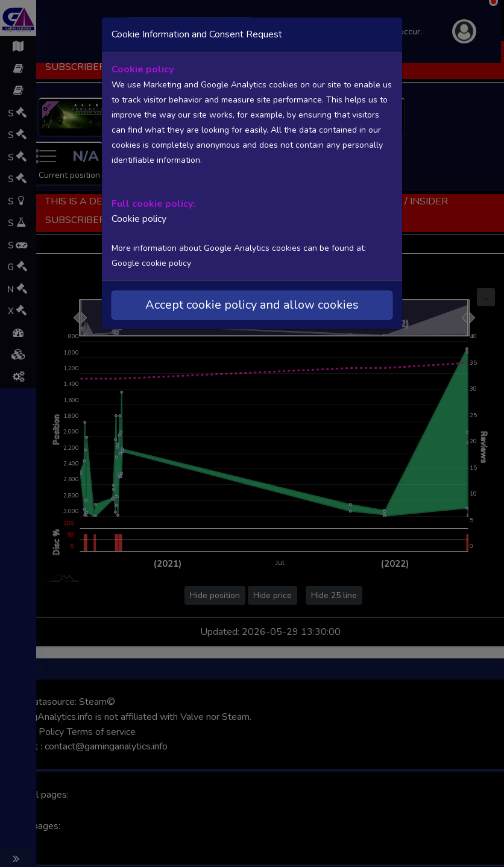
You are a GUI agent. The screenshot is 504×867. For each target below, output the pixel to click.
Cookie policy (139, 219)
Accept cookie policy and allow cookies (252, 305)
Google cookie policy (151, 263)
